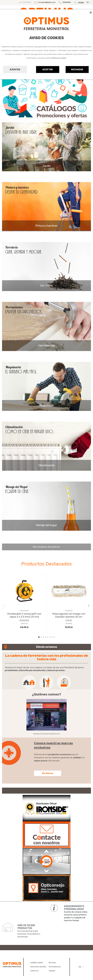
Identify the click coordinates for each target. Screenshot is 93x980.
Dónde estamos (47, 647)
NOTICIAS (52, 963)
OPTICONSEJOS (55, 967)
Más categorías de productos (46, 547)
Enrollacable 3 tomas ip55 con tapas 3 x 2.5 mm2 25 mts (24, 615)
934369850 (67, 3)
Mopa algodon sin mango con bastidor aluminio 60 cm (69, 615)
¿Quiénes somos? (46, 694)
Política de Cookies (59, 58)
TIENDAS (52, 971)
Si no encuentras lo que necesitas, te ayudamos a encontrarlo (29, 934)
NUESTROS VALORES (38, 967)
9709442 (69, 624)
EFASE (69, 621)
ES (89, 2)
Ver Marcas (48, 773)
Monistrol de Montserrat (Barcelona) (46, 734)
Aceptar (48, 70)
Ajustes (15, 70)
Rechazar (77, 70)
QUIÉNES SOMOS (37, 963)
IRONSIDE (24, 621)
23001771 (24, 624)
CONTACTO (35, 971)
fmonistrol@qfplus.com (47, 2)
